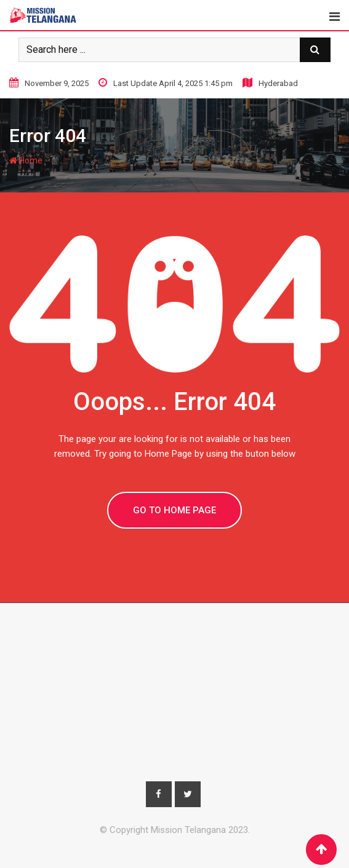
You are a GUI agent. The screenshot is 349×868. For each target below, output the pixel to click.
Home (26, 160)
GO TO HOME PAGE (174, 510)
